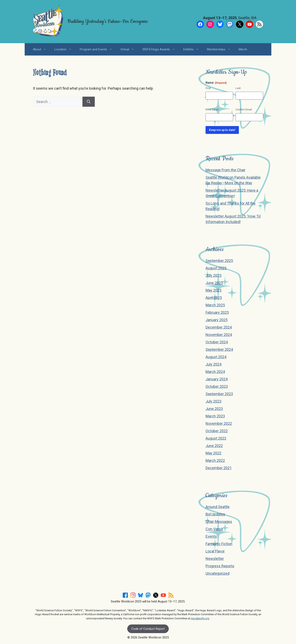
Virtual (129, 49)
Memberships (221, 49)
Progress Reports (220, 566)
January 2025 (217, 320)
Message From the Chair (225, 170)
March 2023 (215, 416)
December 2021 (219, 468)
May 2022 (213, 453)
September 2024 (219, 349)
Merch (243, 49)
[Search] (89, 102)
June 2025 (214, 283)
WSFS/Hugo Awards (161, 49)
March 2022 (215, 460)
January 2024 (217, 379)
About (42, 49)
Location (65, 49)
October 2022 (217, 431)
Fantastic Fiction (219, 544)
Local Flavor (215, 551)
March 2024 (215, 372)
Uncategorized (217, 573)
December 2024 (219, 327)
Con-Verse (214, 529)
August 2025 (216, 268)
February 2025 (217, 312)
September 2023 (219, 394)
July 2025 (213, 275)
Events (211, 536)
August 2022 (216, 438)
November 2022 (219, 423)
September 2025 (219, 261)
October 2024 (217, 342)
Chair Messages (219, 522)
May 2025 (213, 290)
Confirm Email (244, 109)
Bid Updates (215, 514)
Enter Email (212, 109)
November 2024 (219, 335)
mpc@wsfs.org (200, 618)
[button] (46, 49)
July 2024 (213, 364)
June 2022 (214, 446)
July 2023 (213, 401)
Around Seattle (218, 507)
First (208, 88)
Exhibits (193, 49)
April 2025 (214, 298)
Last (238, 88)
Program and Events (98, 49)
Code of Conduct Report (148, 629)
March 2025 (215, 305)
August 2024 (216, 357)
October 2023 (217, 386)
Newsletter (215, 559)
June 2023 (214, 409)
